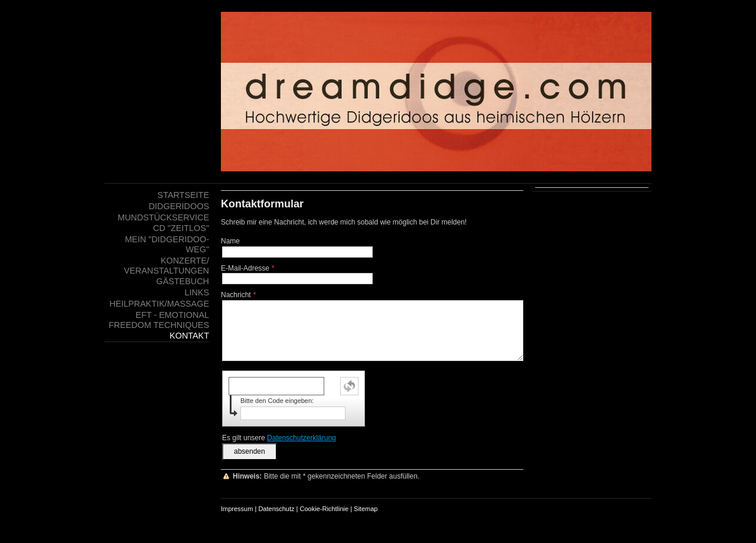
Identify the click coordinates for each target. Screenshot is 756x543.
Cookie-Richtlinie (325, 509)
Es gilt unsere (279, 438)
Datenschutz (276, 509)
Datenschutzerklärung (302, 438)
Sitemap (366, 509)
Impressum (237, 509)
